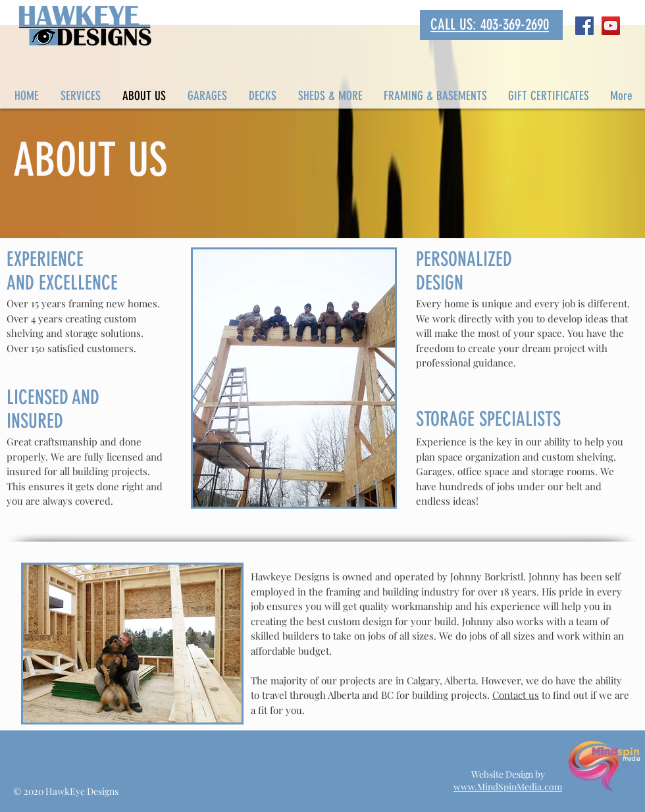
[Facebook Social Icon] (584, 26)
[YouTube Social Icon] (611, 26)
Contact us (516, 695)
